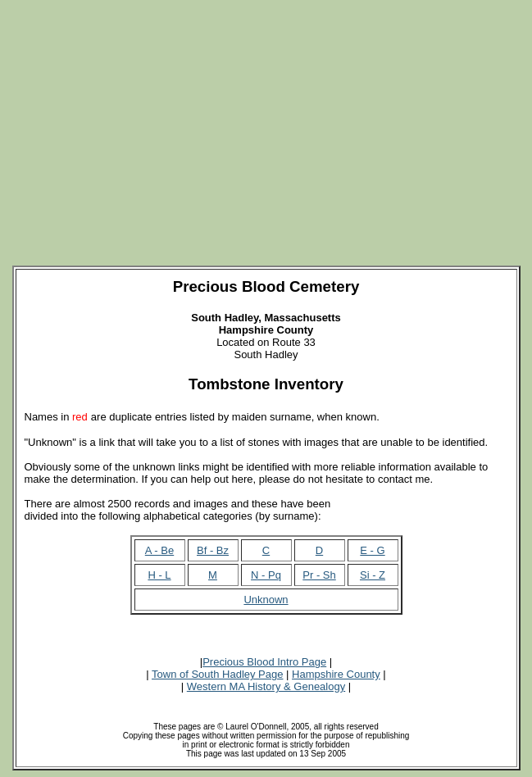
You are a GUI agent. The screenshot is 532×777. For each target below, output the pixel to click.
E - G (372, 550)
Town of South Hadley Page (217, 674)
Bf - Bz (213, 550)
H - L (159, 575)
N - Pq (266, 575)
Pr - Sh (319, 575)
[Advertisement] (269, 121)
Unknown (266, 600)
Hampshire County (336, 674)
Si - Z (373, 575)
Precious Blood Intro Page (264, 662)
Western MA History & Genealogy (266, 686)
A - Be (159, 550)
